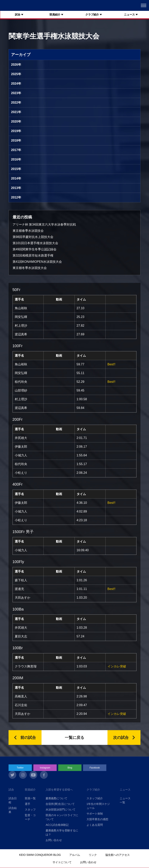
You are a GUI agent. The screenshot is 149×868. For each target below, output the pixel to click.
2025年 (16, 74)
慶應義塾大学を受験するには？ (62, 832)
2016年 (16, 159)
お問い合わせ (54, 840)
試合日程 (13, 800)
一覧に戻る (74, 737)
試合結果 (13, 810)
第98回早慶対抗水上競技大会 (33, 237)
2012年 (16, 197)
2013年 (16, 188)
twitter (12, 775)
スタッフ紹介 (95, 798)
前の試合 (28, 737)
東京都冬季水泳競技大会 (30, 268)
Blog (70, 768)
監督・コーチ (30, 817)
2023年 (16, 93)
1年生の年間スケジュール (98, 806)
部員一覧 (30, 798)
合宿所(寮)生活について (60, 804)
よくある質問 (95, 825)
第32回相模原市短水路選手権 (33, 255)
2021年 (16, 112)
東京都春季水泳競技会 (28, 231)
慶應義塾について (56, 798)
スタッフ (30, 810)
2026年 (16, 65)
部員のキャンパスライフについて (62, 817)
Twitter (20, 768)
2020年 (16, 121)
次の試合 (121, 737)
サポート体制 (95, 814)
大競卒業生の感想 (97, 819)
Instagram (45, 768)
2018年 (16, 140)
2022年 (16, 103)
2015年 (16, 169)
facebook (44, 775)
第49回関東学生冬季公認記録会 (35, 249)
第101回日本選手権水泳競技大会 (35, 243)
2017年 (16, 150)
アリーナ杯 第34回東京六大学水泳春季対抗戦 (44, 225)
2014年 (16, 178)
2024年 (16, 84)
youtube (33, 775)
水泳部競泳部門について (61, 810)
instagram (23, 775)
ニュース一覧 (125, 800)
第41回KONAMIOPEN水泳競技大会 (37, 262)
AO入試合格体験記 (57, 825)
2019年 (16, 131)
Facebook (95, 768)
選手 (28, 804)
